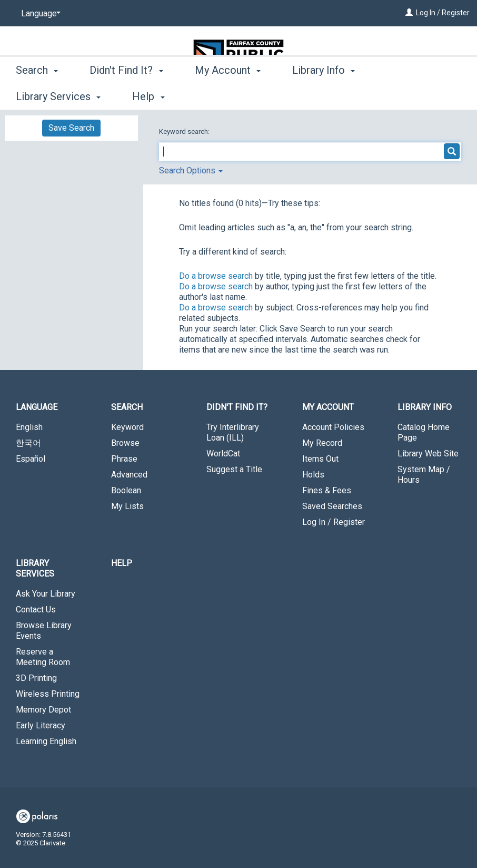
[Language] (39, 14)
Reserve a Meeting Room (43, 657)
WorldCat (223, 453)
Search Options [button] (191, 170)
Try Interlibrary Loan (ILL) (233, 432)
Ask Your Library (46, 594)
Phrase (124, 459)
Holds (313, 475)
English (29, 427)
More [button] (407, 96)
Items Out (320, 459)
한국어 (28, 443)
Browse (125, 443)
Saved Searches (332, 506)
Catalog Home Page (424, 432)
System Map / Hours (424, 475)
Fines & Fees (327, 490)
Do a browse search (216, 276)
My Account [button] (228, 95)
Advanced (129, 475)
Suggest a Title (234, 469)
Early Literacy (41, 725)
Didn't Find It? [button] (126, 95)
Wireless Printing (48, 694)
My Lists (127, 506)
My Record (322, 443)
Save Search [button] (71, 128)
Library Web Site (428, 453)
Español (31, 459)
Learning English (46, 741)
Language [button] (37, 407)
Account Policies (333, 427)
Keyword (127, 427)
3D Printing (36, 678)
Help (122, 563)
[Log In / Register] (409, 13)
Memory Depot (43, 710)
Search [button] (37, 95)
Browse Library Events (44, 631)
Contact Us (36, 609)
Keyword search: (185, 131)
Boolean (126, 490)
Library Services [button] (35, 568)
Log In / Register (443, 13)
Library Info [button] (324, 95)
